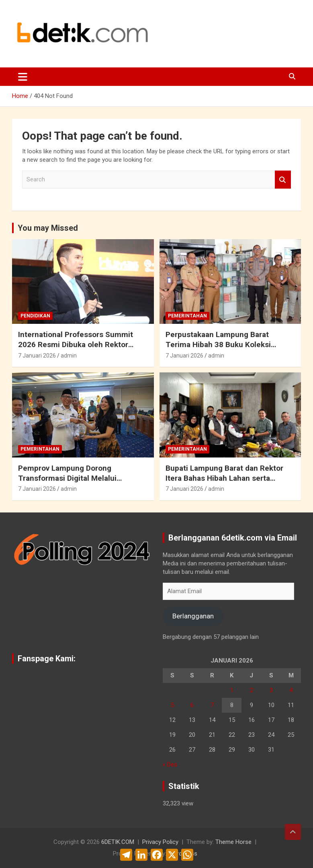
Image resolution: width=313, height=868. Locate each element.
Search (283, 180)
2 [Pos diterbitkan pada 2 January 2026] (252, 690)
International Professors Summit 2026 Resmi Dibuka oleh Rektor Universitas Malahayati (76, 344)
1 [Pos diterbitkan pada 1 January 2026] (232, 690)
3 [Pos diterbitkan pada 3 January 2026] (271, 690)
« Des (170, 764)
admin (69, 356)
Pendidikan (35, 316)
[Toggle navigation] (23, 77)
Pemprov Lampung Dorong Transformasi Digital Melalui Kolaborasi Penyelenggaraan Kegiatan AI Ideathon (68, 483)
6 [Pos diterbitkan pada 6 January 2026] (192, 705)
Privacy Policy (160, 842)
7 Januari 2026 (37, 356)
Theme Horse (233, 842)
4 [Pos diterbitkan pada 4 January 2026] (291, 690)
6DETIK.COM (118, 842)
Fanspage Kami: (47, 659)
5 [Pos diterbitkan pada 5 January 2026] (172, 705)
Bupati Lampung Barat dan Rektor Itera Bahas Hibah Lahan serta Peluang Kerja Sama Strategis (224, 478)
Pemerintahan (187, 316)
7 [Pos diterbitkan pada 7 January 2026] (212, 705)
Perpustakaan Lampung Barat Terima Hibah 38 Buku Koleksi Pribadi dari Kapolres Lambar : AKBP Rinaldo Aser (229, 349)
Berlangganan (193, 616)
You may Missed (48, 228)
